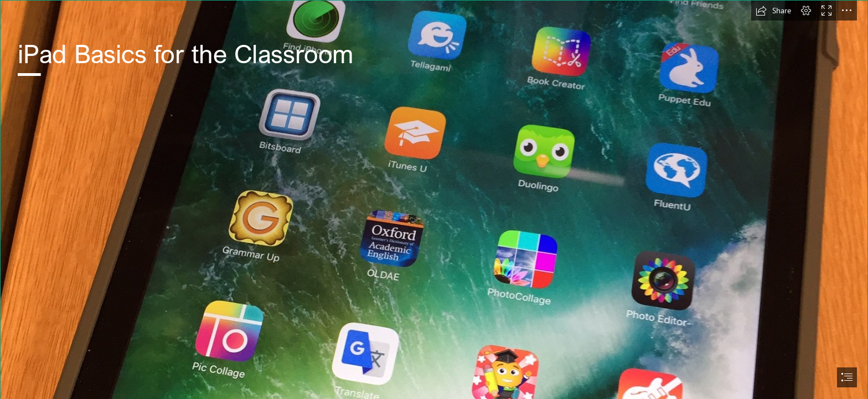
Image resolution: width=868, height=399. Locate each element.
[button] (773, 11)
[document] (434, 199)
